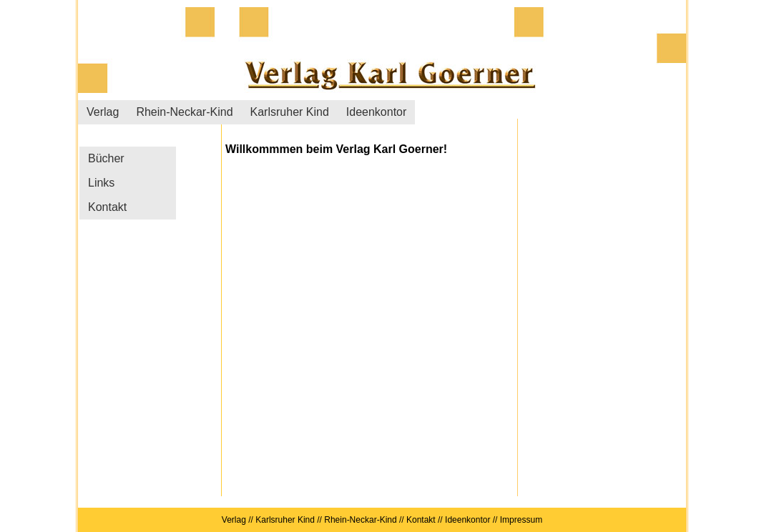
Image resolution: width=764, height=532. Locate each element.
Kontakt (107, 207)
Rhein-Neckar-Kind (184, 112)
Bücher (106, 158)
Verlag (103, 112)
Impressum (520, 520)
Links (101, 183)
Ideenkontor (377, 112)
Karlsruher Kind (290, 112)
